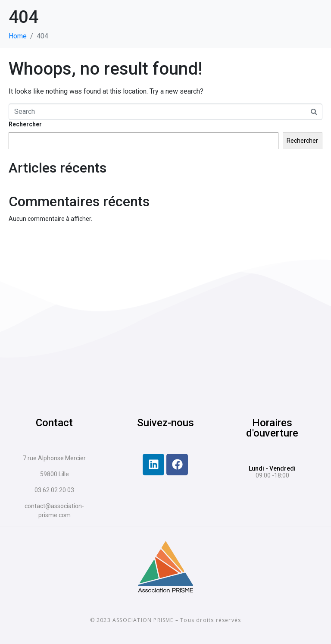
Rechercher (25, 124)
